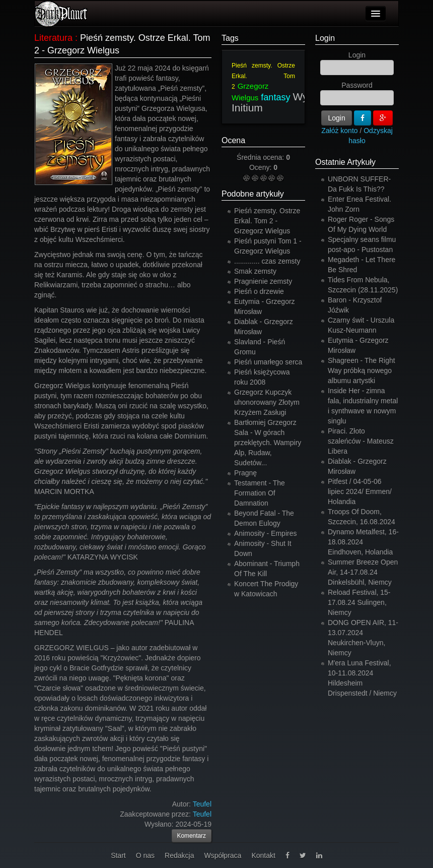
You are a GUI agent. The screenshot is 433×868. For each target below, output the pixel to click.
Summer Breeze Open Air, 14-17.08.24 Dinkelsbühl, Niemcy (363, 572)
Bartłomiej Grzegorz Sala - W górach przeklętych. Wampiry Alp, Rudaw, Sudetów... (268, 443)
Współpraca (223, 855)
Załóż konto (339, 131)
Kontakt (263, 855)
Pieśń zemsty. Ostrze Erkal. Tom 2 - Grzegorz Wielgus (267, 221)
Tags (230, 38)
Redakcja (179, 855)
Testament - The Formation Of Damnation (260, 493)
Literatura (53, 38)
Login (325, 38)
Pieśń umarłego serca (268, 362)
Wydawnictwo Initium (295, 102)
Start (118, 855)
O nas (145, 855)
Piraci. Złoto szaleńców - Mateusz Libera (361, 441)
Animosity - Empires (265, 533)
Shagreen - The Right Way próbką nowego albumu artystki (362, 370)
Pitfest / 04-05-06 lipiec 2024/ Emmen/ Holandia (360, 491)
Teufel (202, 814)
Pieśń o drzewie (259, 291)
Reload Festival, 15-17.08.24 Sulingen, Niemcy (359, 602)
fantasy (275, 97)
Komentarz (192, 836)
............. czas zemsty (267, 261)
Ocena (233, 140)
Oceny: (261, 167)
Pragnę (245, 473)
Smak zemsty (255, 271)
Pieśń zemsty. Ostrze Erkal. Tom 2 (263, 76)
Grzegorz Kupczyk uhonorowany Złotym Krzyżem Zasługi (267, 402)
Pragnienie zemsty (263, 281)
